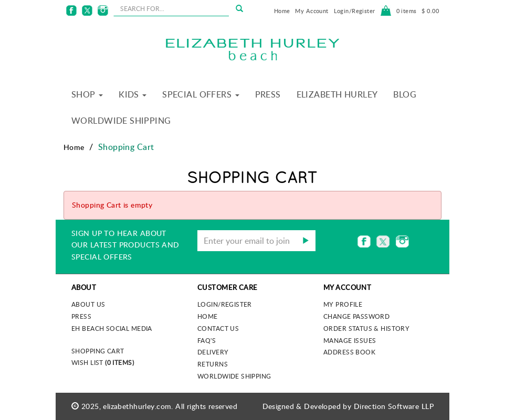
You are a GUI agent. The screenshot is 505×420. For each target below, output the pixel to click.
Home (282, 11)
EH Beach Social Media (112, 328)
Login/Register (355, 11)
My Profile (343, 304)
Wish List (103, 362)
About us (88, 304)
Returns (213, 364)
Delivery (213, 352)
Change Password (356, 316)
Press (268, 94)
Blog (405, 94)
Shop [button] (87, 94)
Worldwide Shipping (121, 121)
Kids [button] (133, 94)
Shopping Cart (98, 351)
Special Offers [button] (201, 94)
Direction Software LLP (394, 406)
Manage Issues (350, 340)
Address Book (349, 352)
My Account (312, 11)
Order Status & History (366, 328)
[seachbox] (171, 8)
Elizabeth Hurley (337, 94)
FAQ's (207, 340)
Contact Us (218, 328)
